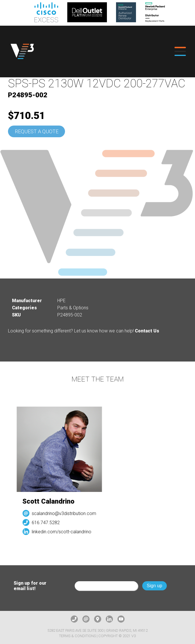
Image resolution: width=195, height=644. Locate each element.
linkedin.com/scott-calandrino (63, 532)
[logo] (22, 52)
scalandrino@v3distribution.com (66, 513)
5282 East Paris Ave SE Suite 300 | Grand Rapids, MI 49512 (97, 630)
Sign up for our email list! (30, 586)
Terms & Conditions (77, 636)
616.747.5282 (47, 523)
